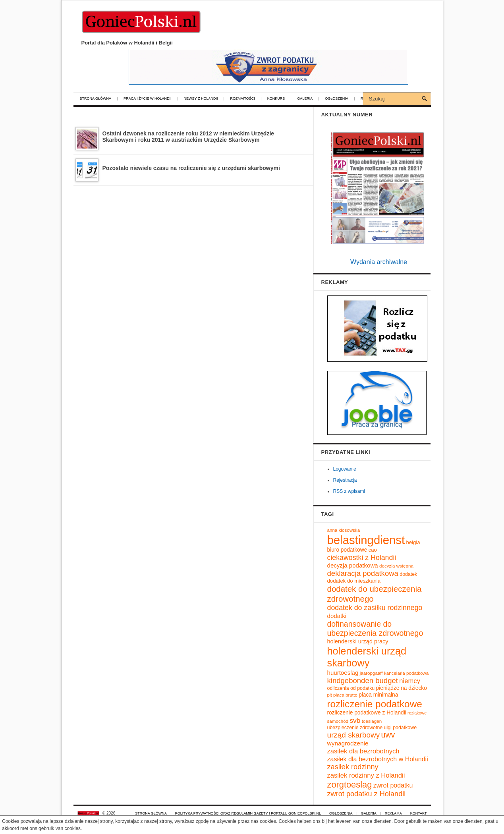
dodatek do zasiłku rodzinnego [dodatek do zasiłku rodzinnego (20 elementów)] (375, 608)
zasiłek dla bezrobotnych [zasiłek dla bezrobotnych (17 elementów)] (363, 751)
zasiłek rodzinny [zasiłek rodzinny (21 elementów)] (353, 767)
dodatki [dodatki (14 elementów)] (337, 616)
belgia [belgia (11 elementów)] (413, 542)
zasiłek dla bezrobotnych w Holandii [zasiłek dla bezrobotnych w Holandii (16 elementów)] (378, 759)
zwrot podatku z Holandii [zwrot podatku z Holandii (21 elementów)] (367, 794)
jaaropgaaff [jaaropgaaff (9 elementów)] (371, 673)
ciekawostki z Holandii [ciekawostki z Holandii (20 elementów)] (362, 558)
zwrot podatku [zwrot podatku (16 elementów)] (393, 785)
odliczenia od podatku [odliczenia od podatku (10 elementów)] (351, 688)
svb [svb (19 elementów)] (355, 720)
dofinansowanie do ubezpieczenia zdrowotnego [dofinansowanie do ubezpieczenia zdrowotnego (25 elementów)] (375, 628)
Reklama (393, 814)
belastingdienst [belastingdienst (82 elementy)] (366, 540)
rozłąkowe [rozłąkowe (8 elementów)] (417, 713)
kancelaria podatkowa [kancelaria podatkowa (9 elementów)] (406, 673)
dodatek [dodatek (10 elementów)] (408, 574)
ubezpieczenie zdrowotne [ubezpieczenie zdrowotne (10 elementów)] (355, 728)
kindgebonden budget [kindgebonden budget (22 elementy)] (363, 681)
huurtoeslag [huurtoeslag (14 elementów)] (343, 673)
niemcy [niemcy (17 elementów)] (410, 681)
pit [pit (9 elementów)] (330, 695)
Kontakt (419, 814)
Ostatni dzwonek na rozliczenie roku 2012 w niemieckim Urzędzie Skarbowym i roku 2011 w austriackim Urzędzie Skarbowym (188, 137)
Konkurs (276, 99)
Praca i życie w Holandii (148, 99)
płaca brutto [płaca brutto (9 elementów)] (345, 695)
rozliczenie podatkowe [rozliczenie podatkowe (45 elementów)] (375, 704)
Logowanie (345, 469)
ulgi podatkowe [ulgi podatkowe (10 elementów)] (401, 728)
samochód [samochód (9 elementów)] (338, 721)
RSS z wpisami (349, 491)
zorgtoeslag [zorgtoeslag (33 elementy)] (350, 785)
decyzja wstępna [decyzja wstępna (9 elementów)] (396, 566)
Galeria (305, 99)
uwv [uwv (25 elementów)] (388, 735)
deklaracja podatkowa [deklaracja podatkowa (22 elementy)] (363, 573)
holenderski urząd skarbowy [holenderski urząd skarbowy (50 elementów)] (367, 657)
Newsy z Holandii (201, 99)
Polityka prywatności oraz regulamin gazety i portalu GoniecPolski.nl (248, 814)
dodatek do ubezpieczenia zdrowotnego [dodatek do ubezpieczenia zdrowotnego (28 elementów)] (375, 594)
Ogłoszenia (337, 99)
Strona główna (96, 99)
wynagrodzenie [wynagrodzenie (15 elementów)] (348, 743)
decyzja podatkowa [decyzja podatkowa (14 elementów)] (353, 565)
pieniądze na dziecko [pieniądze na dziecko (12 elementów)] (402, 688)
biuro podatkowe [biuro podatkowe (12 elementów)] (347, 550)
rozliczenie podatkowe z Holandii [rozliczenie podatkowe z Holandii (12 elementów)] (367, 713)
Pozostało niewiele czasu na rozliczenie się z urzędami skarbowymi (191, 168)
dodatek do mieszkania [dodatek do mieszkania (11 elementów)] (354, 581)
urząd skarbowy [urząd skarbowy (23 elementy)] (354, 735)
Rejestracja (345, 480)
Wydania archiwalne (379, 262)
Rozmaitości (242, 99)
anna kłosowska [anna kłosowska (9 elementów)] (344, 530)
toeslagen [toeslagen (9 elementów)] (372, 721)
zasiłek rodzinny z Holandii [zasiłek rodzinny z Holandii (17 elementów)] (366, 775)
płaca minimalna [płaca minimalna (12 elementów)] (378, 695)
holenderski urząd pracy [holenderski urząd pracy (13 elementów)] (358, 641)
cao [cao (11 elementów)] (373, 550)
